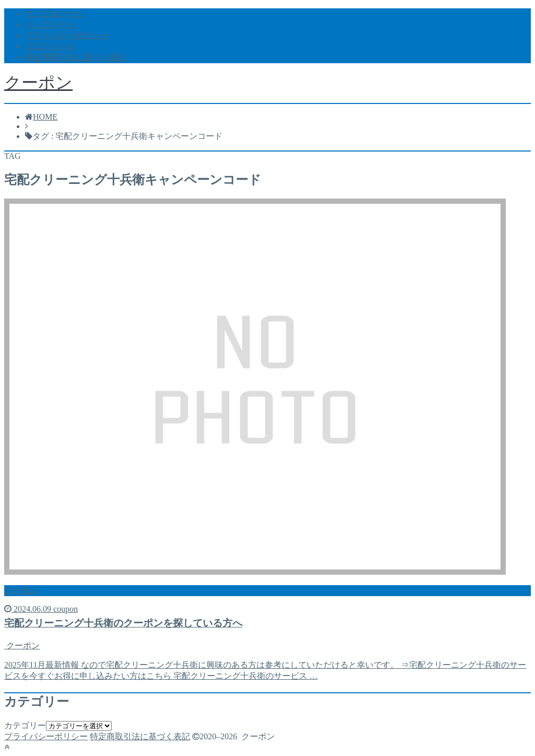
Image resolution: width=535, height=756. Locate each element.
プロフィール (50, 46)
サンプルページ (54, 13)
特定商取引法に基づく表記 (75, 57)
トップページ (50, 24)
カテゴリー (25, 725)
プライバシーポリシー (67, 35)
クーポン (38, 83)
